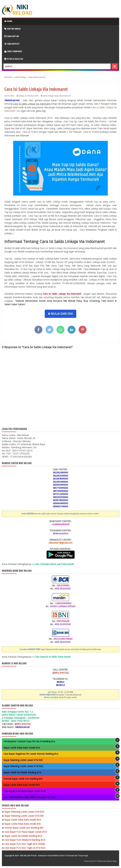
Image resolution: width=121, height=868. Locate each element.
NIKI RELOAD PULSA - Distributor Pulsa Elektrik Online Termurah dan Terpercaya (54, 856)
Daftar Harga (12, 29)
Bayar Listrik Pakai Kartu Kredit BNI (22, 785)
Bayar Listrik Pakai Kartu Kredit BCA (22, 748)
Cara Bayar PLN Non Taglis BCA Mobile (25, 844)
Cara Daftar (12, 36)
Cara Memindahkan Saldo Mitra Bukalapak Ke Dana (30, 797)
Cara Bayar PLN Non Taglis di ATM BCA (25, 848)
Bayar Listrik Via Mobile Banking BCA (22, 772)
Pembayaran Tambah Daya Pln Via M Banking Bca (29, 741)
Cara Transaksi (13, 51)
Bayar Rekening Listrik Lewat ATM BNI (23, 766)
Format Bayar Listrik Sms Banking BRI (23, 779)
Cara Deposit (12, 44)
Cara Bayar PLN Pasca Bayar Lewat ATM (25, 791)
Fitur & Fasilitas (14, 59)
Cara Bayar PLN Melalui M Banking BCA (25, 840)
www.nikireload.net (63, 96)
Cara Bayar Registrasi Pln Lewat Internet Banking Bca (31, 754)
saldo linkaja (48, 96)
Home (8, 21)
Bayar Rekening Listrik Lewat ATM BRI (23, 760)
